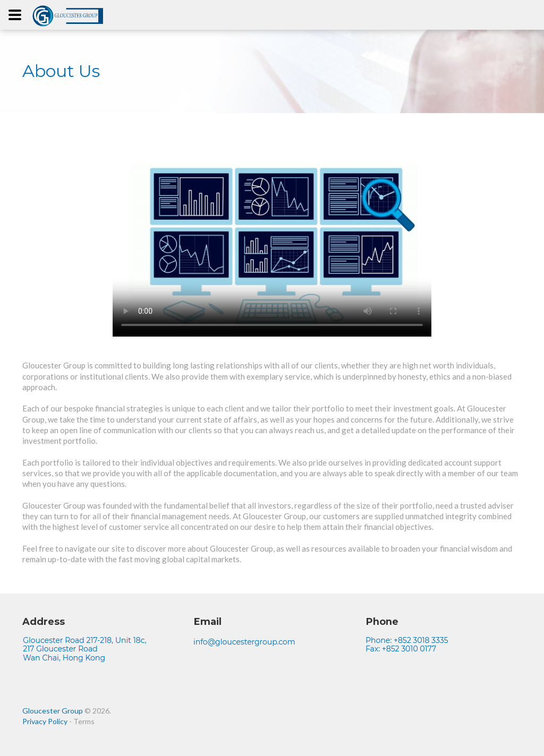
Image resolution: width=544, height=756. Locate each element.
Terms (84, 721)
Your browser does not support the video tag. (272, 239)
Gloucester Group (53, 711)
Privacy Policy (45, 721)
